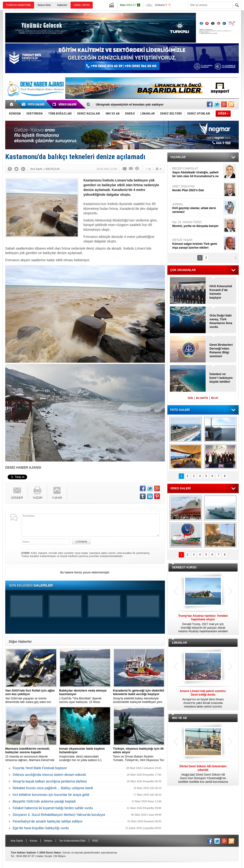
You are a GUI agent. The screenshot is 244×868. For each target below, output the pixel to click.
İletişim (48, 841)
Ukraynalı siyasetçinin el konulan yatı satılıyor (130, 104)
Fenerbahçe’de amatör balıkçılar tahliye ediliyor (48, 821)
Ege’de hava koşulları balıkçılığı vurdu (41, 828)
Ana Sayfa (17, 841)
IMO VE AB (179, 718)
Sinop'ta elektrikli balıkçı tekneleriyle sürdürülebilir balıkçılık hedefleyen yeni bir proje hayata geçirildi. (139, 696)
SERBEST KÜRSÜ (184, 567)
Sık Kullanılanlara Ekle (72, 841)
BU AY (215, 398)
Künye (33, 841)
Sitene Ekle (44, 5)
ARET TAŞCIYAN (197, 188)
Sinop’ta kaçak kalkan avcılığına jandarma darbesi (50, 781)
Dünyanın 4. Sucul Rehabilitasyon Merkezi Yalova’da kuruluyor (59, 815)
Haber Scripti (44, 856)
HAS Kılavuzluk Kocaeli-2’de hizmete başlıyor (221, 292)
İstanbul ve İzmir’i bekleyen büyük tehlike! (221, 378)
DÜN (190, 398)
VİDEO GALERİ (180, 488)
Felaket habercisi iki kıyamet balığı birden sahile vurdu (53, 808)
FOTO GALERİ (180, 410)
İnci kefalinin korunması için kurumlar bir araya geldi (51, 795)
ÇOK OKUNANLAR (183, 270)
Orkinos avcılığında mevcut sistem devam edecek (49, 775)
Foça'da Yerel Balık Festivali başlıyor (40, 768)
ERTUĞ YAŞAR (197, 244)
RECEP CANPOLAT (197, 173)
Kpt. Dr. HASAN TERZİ (197, 224)
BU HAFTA (202, 398)
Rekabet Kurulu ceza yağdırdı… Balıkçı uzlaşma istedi (53, 788)
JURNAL (197, 208)
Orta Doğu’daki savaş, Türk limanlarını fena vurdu (221, 321)
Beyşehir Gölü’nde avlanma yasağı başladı (44, 801)
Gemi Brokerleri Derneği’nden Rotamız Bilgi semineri (221, 350)
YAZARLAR (178, 157)
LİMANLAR (180, 643)
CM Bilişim (59, 856)
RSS (95, 841)
